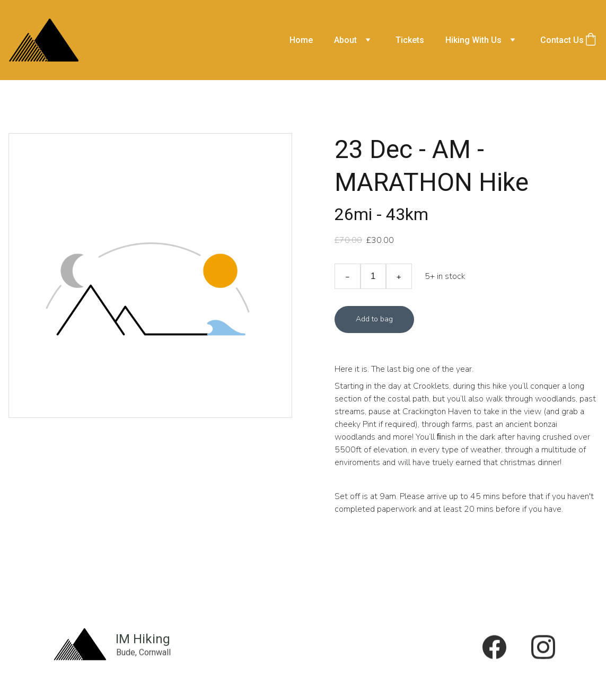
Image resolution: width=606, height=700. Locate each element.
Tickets (410, 40)
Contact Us (562, 40)
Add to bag (374, 319)
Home (301, 40)
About (345, 40)
